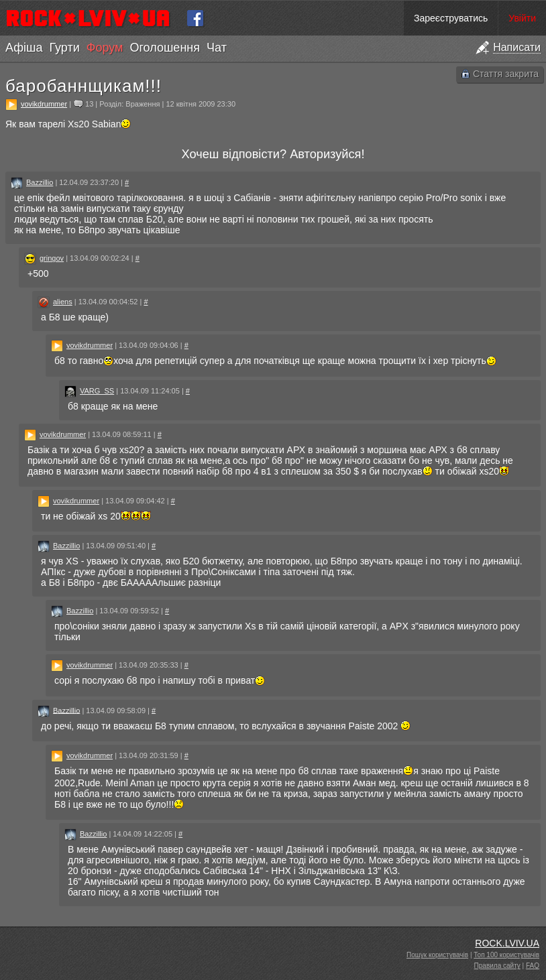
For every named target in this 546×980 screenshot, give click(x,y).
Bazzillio (40, 182)
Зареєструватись (451, 18)
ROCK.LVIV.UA (507, 943)
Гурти (64, 48)
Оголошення (165, 48)
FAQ (533, 966)
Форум (105, 48)
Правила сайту (497, 966)
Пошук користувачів (437, 955)
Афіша (24, 48)
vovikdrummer (44, 104)
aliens (63, 302)
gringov (52, 258)
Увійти (522, 18)
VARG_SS (97, 391)
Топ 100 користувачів (506, 955)
